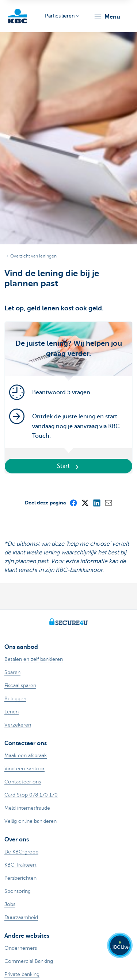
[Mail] (108, 503)
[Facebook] (73, 503)
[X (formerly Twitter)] (85, 503)
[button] (107, 17)
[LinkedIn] (96, 503)
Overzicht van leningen (33, 256)
